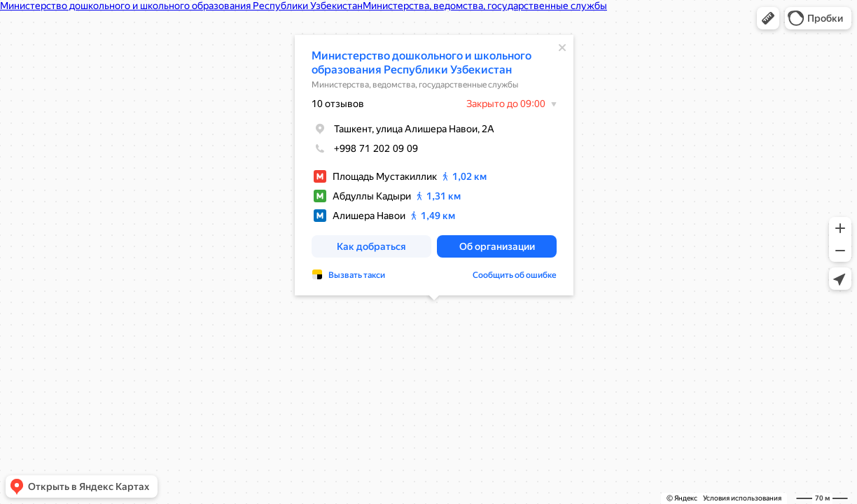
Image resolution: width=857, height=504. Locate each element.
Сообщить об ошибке (515, 275)
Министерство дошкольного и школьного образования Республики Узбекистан (421, 63)
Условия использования (742, 498)
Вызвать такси (357, 275)
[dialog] (434, 165)
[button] (768, 18)
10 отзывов (338, 104)
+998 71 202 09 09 (365, 148)
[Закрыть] (562, 48)
